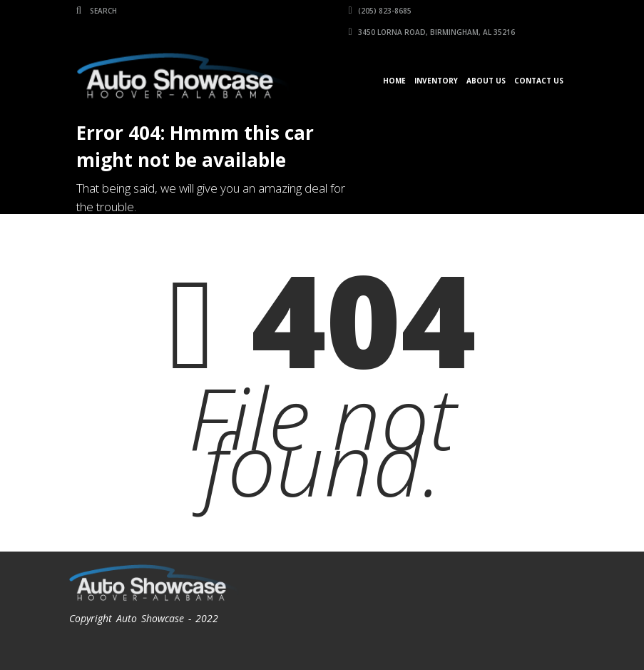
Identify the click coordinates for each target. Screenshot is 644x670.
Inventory (436, 81)
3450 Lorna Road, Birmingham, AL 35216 (432, 32)
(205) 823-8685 (380, 11)
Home (394, 81)
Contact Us (539, 81)
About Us (486, 81)
